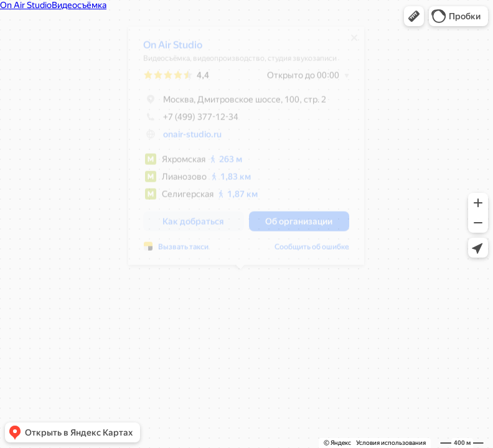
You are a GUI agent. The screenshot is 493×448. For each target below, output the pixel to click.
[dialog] (240, 150)
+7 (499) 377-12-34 (185, 121)
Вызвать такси (177, 251)
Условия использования (391, 443)
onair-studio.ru (186, 139)
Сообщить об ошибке (306, 251)
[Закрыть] (348, 42)
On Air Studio (167, 49)
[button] (414, 16)
